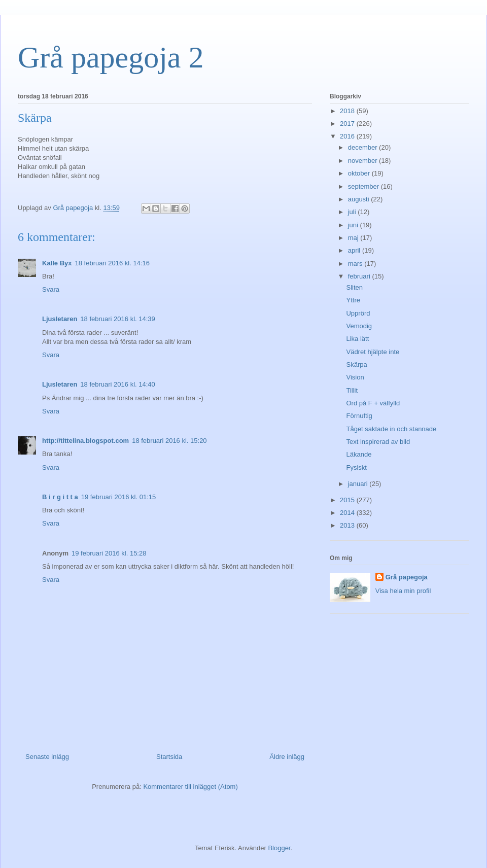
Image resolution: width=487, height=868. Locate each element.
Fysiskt (356, 467)
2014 (348, 513)
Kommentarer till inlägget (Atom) (190, 787)
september (364, 186)
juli (353, 212)
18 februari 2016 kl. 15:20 (169, 441)
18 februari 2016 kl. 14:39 (117, 319)
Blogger (279, 848)
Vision (355, 377)
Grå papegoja (407, 577)
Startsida (169, 757)
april (355, 250)
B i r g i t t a (60, 497)
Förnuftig (359, 416)
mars (356, 264)
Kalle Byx (57, 263)
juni (354, 225)
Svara (51, 289)
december (363, 147)
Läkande (359, 454)
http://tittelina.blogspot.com (85, 441)
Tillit (352, 390)
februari (360, 276)
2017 (348, 124)
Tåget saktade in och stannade (391, 429)
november (363, 161)
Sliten (354, 287)
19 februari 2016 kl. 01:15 (118, 497)
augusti (360, 199)
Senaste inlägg (47, 757)
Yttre (353, 300)
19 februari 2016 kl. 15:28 (109, 553)
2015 (348, 500)
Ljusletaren (60, 319)
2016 (348, 136)
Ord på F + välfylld (373, 403)
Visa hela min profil (403, 591)
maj (354, 238)
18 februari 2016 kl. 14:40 (117, 384)
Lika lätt (357, 339)
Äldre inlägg (287, 757)
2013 (348, 525)
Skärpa (356, 364)
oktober (360, 173)
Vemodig (359, 326)
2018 (348, 111)
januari (359, 484)
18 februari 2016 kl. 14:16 (112, 263)
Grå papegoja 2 (111, 57)
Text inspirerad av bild (378, 442)
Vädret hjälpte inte (373, 352)
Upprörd (358, 313)
